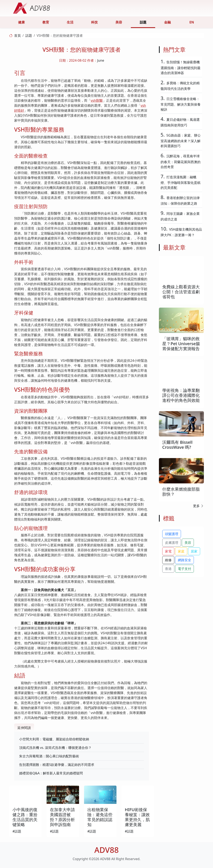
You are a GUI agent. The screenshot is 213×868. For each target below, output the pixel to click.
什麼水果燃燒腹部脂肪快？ (181, 492)
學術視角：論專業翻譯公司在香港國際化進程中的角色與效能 (181, 395)
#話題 (17, 831)
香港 (168, 569)
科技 (94, 22)
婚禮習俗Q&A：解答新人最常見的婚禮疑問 (51, 773)
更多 (198, 506)
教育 (46, 22)
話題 (143, 22)
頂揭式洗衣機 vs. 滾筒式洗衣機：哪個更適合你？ (55, 748)
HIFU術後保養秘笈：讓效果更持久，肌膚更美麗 (137, 817)
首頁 (17, 35)
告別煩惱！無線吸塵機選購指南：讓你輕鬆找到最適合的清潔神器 (181, 67)
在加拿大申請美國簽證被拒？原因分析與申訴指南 (62, 817)
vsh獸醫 (97, 100)
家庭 (181, 551)
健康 (21, 22)
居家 (194, 551)
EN (192, 22)
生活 (70, 22)
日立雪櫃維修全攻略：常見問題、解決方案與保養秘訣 (181, 104)
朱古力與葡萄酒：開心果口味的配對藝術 (49, 756)
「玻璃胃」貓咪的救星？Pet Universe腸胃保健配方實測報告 (181, 344)
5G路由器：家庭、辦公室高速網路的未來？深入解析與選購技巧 (181, 141)
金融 (167, 22)
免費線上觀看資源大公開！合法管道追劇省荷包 (181, 292)
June (101, 60)
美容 (119, 22)
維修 (168, 560)
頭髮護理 (172, 534)
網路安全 (185, 560)
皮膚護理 (172, 543)
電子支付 (185, 569)
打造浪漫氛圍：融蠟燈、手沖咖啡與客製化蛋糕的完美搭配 (181, 182)
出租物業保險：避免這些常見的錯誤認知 (100, 817)
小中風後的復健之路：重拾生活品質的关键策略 (25, 817)
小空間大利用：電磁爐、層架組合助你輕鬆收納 (54, 739)
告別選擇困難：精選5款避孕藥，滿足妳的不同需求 (57, 765)
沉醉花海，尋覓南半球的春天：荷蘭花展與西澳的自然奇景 (181, 161)
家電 (168, 551)
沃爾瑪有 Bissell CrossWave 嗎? (177, 445)
